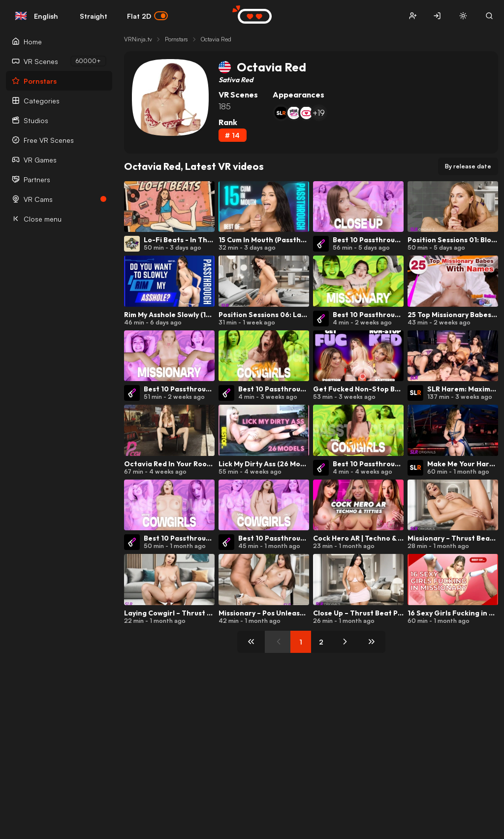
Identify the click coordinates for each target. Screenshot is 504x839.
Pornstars (176, 39)
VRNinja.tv (138, 39)
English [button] (36, 16)
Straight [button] (94, 16)
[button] (413, 16)
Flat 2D (147, 16)
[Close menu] (59, 219)
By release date (468, 166)
